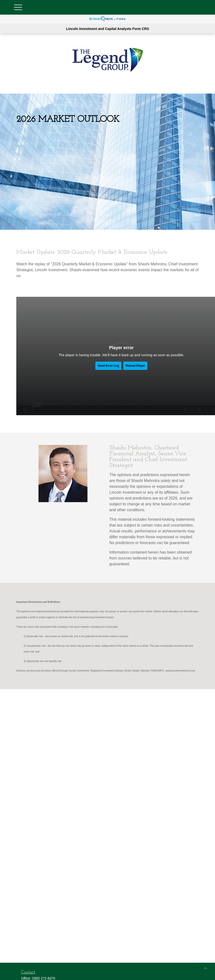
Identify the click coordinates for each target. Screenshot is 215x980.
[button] (205, 968)
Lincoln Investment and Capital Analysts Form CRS (108, 29)
